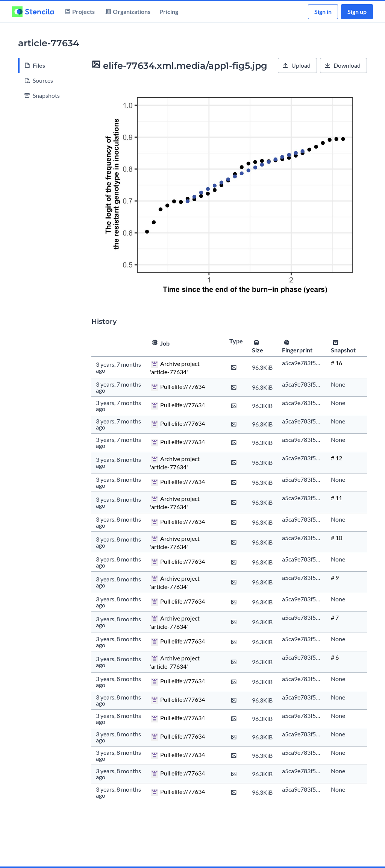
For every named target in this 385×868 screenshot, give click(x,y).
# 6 (335, 657)
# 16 (336, 363)
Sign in (323, 11)
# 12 (336, 458)
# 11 (336, 498)
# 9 (335, 577)
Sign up (357, 11)
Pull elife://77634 (183, 386)
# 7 (335, 617)
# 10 (336, 538)
